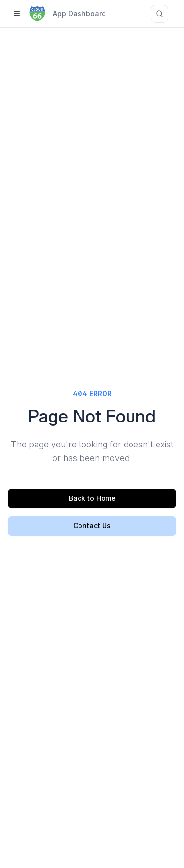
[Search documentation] (159, 14)
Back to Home (92, 498)
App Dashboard (79, 13)
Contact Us (92, 526)
